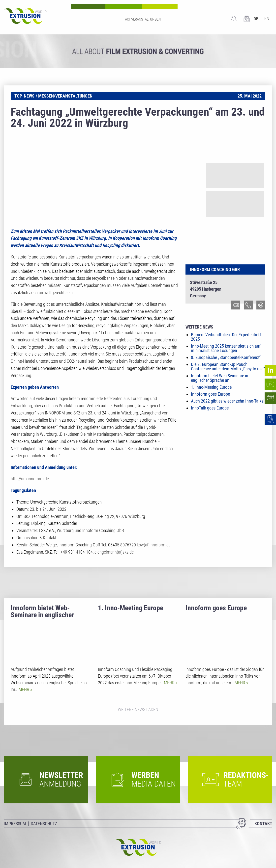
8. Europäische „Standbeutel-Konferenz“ (226, 357)
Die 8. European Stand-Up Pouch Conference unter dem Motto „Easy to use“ (228, 367)
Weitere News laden (138, 709)
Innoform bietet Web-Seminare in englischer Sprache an (220, 378)
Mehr (24, 689)
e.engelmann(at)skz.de (114, 552)
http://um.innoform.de (30, 479)
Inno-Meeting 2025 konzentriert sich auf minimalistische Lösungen (226, 348)
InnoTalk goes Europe (210, 408)
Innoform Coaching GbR (215, 269)
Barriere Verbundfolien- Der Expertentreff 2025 (226, 337)
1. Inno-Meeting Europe (211, 387)
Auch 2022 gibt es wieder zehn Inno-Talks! (228, 401)
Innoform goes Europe (210, 394)
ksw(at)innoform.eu (154, 545)
